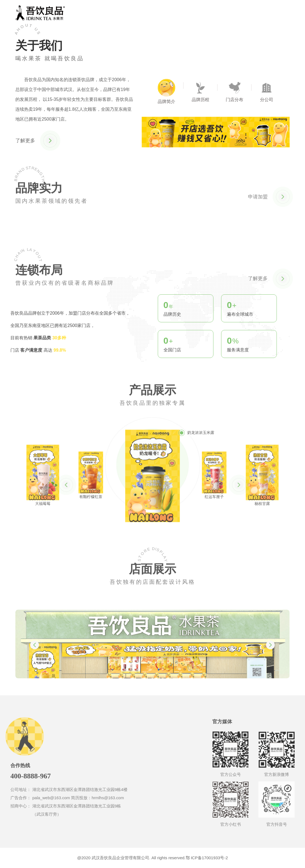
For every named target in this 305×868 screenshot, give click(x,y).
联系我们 (208, 13)
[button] (66, 504)
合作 (181, 13)
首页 (127, 13)
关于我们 (154, 13)
